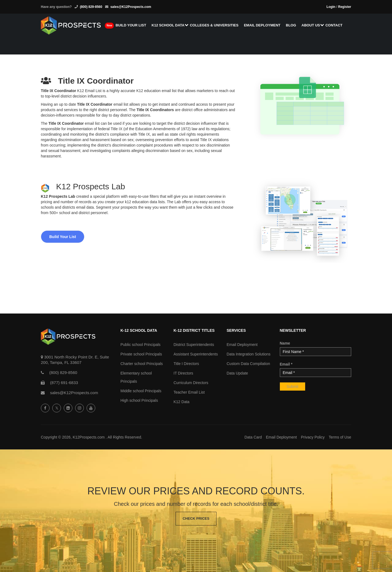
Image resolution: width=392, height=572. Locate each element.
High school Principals (139, 400)
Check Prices (196, 518)
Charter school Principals (142, 364)
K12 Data (182, 402)
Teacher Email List (189, 392)
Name (285, 343)
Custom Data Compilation (249, 364)
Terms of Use (340, 437)
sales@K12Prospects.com (131, 7)
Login (331, 7)
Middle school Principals (141, 391)
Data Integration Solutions (249, 354)
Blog (291, 25)
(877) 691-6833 (64, 383)
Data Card (253, 437)
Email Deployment (262, 25)
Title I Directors (186, 364)
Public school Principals (141, 345)
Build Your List (63, 237)
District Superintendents (194, 345)
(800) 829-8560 (91, 7)
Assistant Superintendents (196, 354)
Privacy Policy (313, 437)
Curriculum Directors (191, 383)
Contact (334, 25)
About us (311, 25)
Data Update (238, 373)
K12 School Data (168, 25)
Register (345, 7)
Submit (293, 387)
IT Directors (183, 373)
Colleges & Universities (214, 25)
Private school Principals (141, 354)
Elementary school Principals (136, 377)
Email (286, 364)
